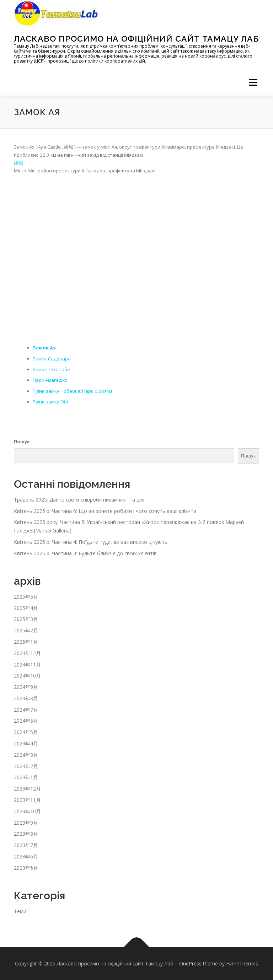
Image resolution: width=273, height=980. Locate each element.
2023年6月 (26, 856)
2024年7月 (26, 710)
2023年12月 (27, 789)
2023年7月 (26, 845)
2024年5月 (26, 732)
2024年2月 (26, 766)
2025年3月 (26, 619)
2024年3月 (26, 755)
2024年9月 (26, 687)
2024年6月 (26, 721)
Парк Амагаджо (50, 380)
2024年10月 (27, 676)
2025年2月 (26, 630)
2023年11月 (27, 800)
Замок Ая (44, 348)
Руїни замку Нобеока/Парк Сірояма (73, 391)
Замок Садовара (52, 359)
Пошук (22, 441)
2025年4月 (26, 608)
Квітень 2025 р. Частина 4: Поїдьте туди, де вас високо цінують (91, 542)
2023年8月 (26, 834)
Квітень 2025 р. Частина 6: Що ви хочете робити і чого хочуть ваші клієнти (105, 511)
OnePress (190, 963)
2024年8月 (26, 698)
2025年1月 (26, 642)
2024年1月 (26, 777)
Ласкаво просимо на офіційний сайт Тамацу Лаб (136, 39)
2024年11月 (27, 665)
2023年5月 (26, 868)
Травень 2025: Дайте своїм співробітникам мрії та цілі (79, 500)
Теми (20, 911)
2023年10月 (27, 811)
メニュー (253, 82)
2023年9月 (26, 823)
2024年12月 (27, 653)
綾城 (18, 163)
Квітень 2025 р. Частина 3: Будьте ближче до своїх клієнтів (85, 553)
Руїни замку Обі (50, 402)
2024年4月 (26, 743)
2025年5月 (26, 597)
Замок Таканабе (51, 369)
